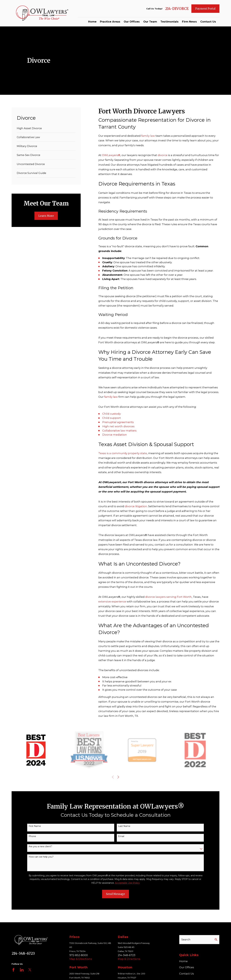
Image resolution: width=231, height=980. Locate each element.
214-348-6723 (23, 953)
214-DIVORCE (177, 9)
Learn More (46, 216)
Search (186, 939)
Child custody (112, 414)
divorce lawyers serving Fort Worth (168, 597)
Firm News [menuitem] (189, 22)
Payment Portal (205, 9)
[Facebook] (13, 970)
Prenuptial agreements (118, 422)
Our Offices (187, 967)
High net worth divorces (118, 426)
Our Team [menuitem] (150, 22)
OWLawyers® (111, 155)
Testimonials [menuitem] (169, 22)
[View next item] (118, 777)
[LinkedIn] (22, 970)
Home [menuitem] (92, 22)
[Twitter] (30, 970)
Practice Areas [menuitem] (110, 22)
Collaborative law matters (119, 431)
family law (148, 136)
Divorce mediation (115, 435)
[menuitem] (46, 128)
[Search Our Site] (216, 940)
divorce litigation (136, 506)
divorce (163, 155)
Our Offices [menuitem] (132, 22)
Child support (112, 418)
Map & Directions (81, 959)
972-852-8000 (79, 955)
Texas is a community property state (123, 453)
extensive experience (112, 602)
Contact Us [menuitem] (208, 22)
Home (183, 961)
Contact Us (187, 974)
